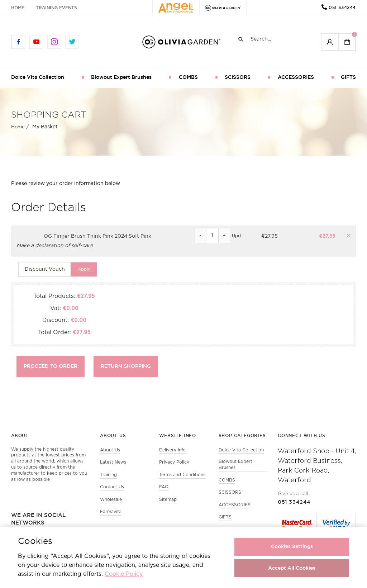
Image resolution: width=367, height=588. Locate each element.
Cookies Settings (292, 546)
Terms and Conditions (182, 475)
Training (108, 475)
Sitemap (168, 500)
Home (18, 8)
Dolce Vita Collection (38, 77)
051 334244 (342, 7)
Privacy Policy (174, 462)
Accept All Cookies (292, 568)
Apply (84, 269)
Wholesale (111, 500)
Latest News (113, 462)
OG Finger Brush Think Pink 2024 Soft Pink (97, 236)
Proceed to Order (51, 366)
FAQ (164, 487)
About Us (110, 450)
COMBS (188, 77)
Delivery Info (172, 450)
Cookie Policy (124, 574)
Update (240, 236)
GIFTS (348, 77)
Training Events (56, 8)
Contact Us (112, 487)
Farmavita (111, 513)
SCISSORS (238, 77)
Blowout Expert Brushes (121, 77)
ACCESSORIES (296, 77)
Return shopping (126, 366)
